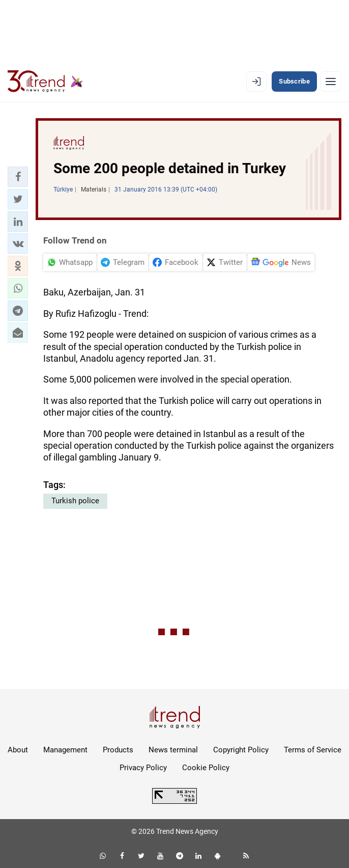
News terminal (173, 750)
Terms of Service (313, 750)
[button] (18, 177)
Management (65, 750)
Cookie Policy (206, 768)
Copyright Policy (241, 750)
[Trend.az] (45, 82)
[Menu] (331, 82)
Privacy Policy (143, 768)
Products (118, 750)
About (18, 750)
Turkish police (75, 501)
